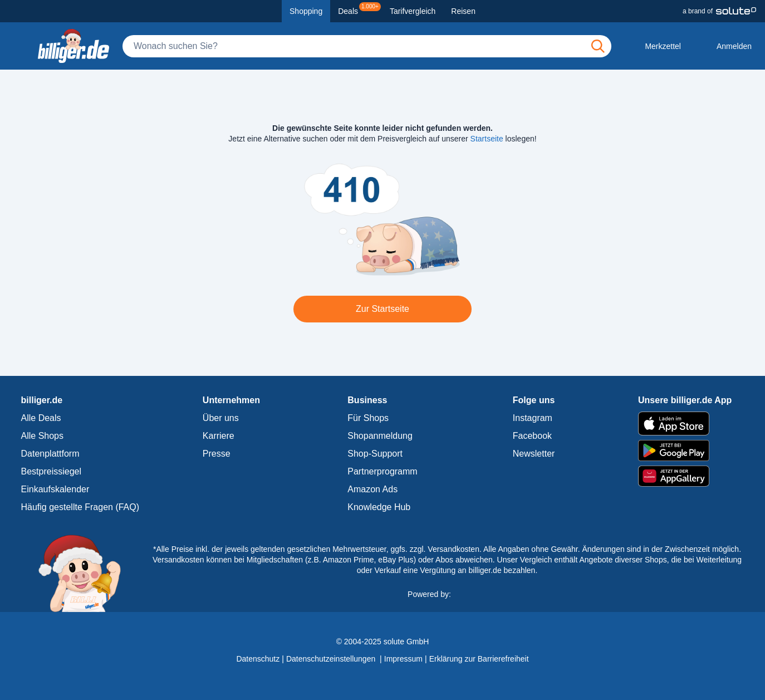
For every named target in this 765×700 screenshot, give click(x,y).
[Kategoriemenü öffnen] (18, 46)
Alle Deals (41, 418)
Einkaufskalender (55, 489)
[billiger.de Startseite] (73, 46)
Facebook (532, 436)
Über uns (221, 418)
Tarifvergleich (413, 11)
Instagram (533, 418)
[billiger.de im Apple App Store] (685, 423)
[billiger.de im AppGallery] (685, 476)
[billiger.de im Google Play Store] (685, 451)
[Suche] (367, 46)
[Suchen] (598, 46)
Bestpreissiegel (52, 471)
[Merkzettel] (654, 46)
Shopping (306, 11)
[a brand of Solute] (719, 11)
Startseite (487, 139)
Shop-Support (375, 454)
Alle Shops (43, 436)
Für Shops (368, 418)
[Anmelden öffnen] (725, 46)
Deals (359, 9)
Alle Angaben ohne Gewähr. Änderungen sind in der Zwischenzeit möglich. (612, 549)
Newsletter (534, 454)
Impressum (403, 659)
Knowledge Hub (379, 507)
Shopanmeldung (380, 436)
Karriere (219, 436)
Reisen (463, 11)
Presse (217, 454)
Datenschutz (258, 659)
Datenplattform (50, 454)
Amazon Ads (372, 489)
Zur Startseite (382, 309)
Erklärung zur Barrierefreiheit (479, 659)
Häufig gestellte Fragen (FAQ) (80, 507)
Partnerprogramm (382, 471)
